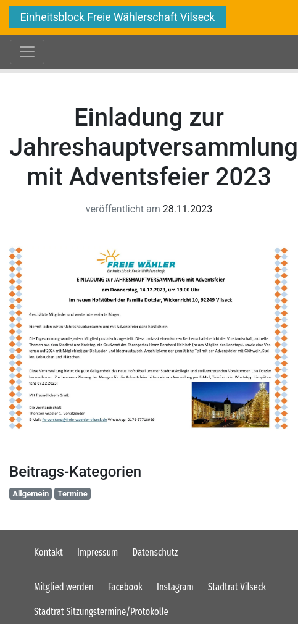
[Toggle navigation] (27, 52)
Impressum (97, 552)
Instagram (175, 587)
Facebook (125, 587)
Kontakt (48, 552)
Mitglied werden (64, 587)
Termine (73, 494)
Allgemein (31, 494)
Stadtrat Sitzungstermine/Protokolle (101, 612)
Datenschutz (155, 552)
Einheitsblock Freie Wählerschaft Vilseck (118, 17)
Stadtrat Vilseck (237, 587)
